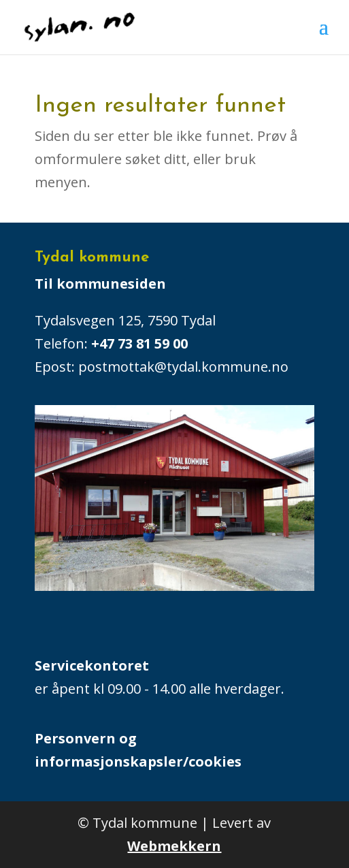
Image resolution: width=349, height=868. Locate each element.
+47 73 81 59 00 (139, 343)
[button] (324, 35)
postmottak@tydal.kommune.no (185, 367)
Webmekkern (174, 846)
